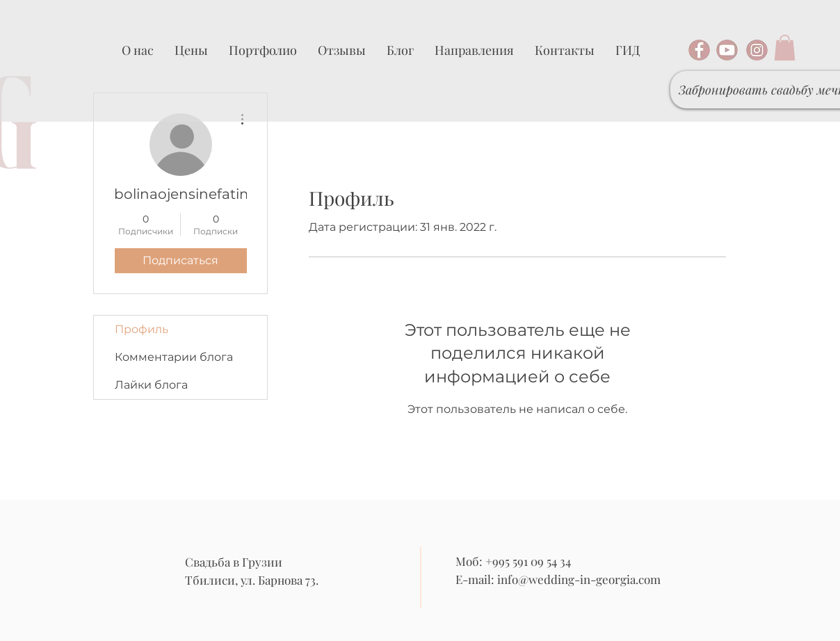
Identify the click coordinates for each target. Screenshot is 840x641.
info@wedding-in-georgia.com (579, 579)
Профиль (142, 329)
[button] (785, 48)
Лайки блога (151, 385)
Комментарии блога (174, 357)
